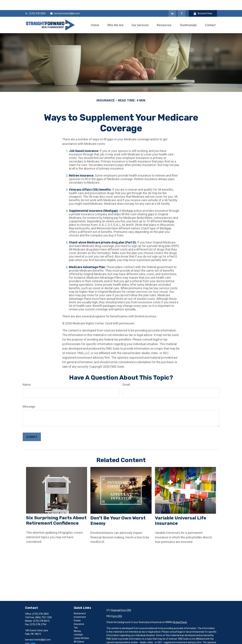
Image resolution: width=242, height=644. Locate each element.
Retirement (80, 603)
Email (126, 374)
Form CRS (117, 606)
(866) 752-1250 (44, 607)
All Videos (79, 632)
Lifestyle (78, 625)
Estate (77, 610)
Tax (76, 618)
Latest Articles (81, 628)
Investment (80, 607)
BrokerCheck (180, 612)
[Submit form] (32, 427)
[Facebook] (182, 3)
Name (27, 374)
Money (77, 621)
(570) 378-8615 (41, 611)
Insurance (79, 614)
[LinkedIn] (172, 3)
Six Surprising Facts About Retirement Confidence (56, 510)
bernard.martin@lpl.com (65, 3)
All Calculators (81, 635)
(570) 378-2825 (35, 3)
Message (29, 396)
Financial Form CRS (121, 600)
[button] (95, 15)
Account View (203, 3)
